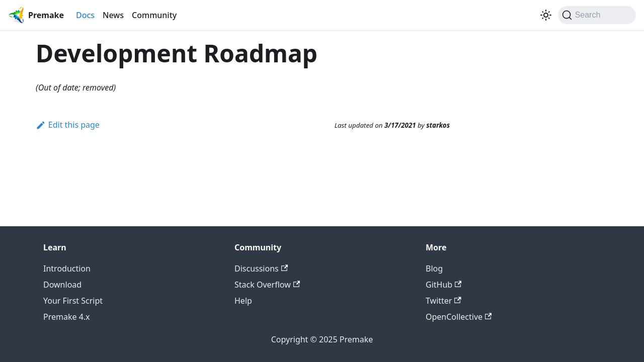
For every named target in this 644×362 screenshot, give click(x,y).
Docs (85, 15)
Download (62, 285)
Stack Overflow (267, 285)
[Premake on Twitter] (526, 15)
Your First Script (73, 301)
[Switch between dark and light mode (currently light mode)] (546, 15)
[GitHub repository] (534, 15)
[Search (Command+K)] (597, 15)
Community (154, 15)
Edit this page (68, 125)
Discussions (261, 268)
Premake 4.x (67, 317)
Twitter (444, 301)
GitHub (444, 285)
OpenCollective (459, 317)
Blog (434, 268)
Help (243, 301)
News (113, 15)
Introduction (67, 268)
